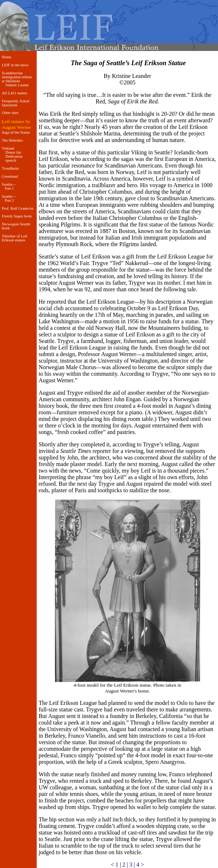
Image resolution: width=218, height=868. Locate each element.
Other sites (10, 113)
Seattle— (9, 184)
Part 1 (9, 188)
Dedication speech (14, 158)
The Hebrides (12, 140)
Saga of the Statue (16, 132)
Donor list (13, 152)
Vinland (8, 148)
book (17, 216)
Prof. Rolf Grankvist (18, 208)
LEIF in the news (15, 65)
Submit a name (17, 85)
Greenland (10, 176)
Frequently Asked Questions (15, 103)
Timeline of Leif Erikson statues (15, 238)
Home (7, 57)
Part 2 (9, 200)
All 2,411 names (15, 93)
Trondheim (10, 168)
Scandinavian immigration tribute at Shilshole (17, 77)
